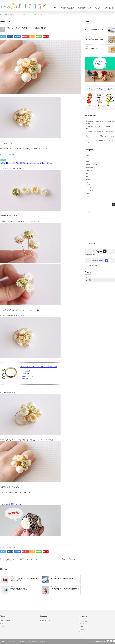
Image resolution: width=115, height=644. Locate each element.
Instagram (82, 629)
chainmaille (88, 27)
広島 (88, 197)
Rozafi (86, 47)
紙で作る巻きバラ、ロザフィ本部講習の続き (65, 589)
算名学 (88, 185)
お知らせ (88, 179)
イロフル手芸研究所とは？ (7, 621)
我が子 (88, 194)
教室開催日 (3, 626)
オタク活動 (89, 188)
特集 (87, 176)
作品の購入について (84, 8)
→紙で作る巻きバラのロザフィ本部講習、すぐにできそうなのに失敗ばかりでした (26, 163)
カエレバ (27, 371)
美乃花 (87, 162)
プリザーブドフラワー (91, 165)
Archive (87, 278)
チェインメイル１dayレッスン (94, 39)
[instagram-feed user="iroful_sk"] (100, 254)
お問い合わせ (109, 8)
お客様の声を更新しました (18, 589)
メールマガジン (83, 621)
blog (87, 182)
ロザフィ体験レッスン (92, 49)
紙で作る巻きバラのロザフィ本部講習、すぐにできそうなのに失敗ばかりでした (20, 560)
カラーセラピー (90, 167)
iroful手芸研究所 (93, 265)
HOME (54, 8)
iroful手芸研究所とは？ (67, 8)
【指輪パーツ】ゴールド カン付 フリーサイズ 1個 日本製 (39, 367)
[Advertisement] (100, 225)
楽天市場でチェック (28, 378)
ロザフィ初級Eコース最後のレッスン (67, 559)
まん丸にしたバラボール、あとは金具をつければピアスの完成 (24, 579)
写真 (87, 173)
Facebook (82, 624)
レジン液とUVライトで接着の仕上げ (62, 578)
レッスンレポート (90, 170)
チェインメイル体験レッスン (94, 29)
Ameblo (81, 626)
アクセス (98, 8)
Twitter (81, 632)
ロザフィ (4, 547)
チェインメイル (90, 159)
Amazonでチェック (27, 376)
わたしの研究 (11, 547)
